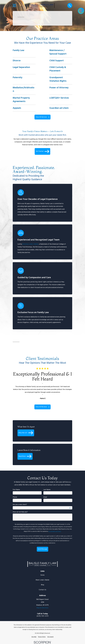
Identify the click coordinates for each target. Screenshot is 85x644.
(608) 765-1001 (42, 616)
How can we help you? (20, 512)
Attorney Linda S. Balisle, (30, 244)
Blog (42, 585)
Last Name (47, 490)
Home (42, 575)
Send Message (42, 549)
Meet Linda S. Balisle (42, 580)
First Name (16, 490)
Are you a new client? (20, 505)
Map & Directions (42, 608)
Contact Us (42, 590)
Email (45, 497)
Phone (15, 497)
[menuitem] (34, 637)
